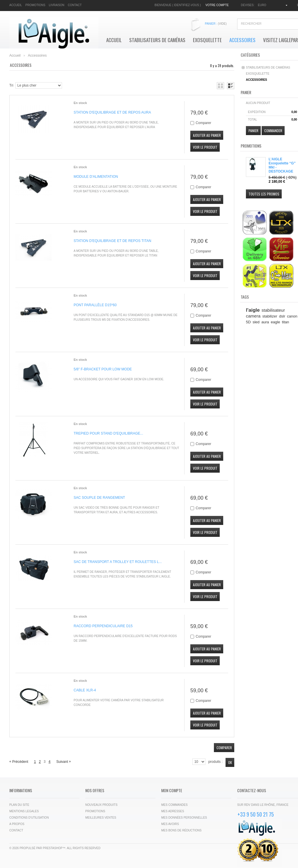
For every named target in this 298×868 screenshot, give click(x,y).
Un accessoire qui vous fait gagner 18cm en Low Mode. (119, 379)
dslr (282, 316)
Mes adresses (173, 811)
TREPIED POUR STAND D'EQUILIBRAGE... (108, 433)
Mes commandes (174, 805)
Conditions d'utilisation (29, 818)
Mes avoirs (170, 824)
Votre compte (217, 5)
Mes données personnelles (184, 818)
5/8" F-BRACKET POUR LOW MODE (103, 369)
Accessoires (242, 40)
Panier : (216, 24)
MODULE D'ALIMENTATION (96, 177)
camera (253, 316)
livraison (57, 5)
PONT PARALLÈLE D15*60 (95, 305)
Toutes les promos (264, 194)
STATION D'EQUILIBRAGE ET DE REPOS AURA (112, 112)
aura (265, 322)
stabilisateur (273, 310)
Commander (273, 131)
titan (286, 322)
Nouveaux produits (101, 805)
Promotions (251, 146)
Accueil (114, 40)
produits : (215, 762)
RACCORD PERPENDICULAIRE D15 (103, 626)
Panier (246, 92)
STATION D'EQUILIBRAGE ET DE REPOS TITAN (112, 241)
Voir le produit (205, 147)
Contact (16, 830)
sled (256, 322)
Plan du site (19, 805)
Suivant (63, 762)
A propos (17, 824)
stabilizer (270, 316)
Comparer (203, 123)
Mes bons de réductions (181, 830)
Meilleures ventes (101, 818)
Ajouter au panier (207, 135)
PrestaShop (53, 848)
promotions (35, 5)
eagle (276, 322)
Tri (11, 85)
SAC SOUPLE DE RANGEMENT (99, 498)
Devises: (248, 5)
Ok (230, 762)
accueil (16, 5)
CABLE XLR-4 (85, 690)
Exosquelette (207, 40)
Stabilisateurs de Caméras (157, 40)
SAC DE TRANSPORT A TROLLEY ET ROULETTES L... (118, 562)
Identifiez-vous (187, 5)
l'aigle (253, 310)
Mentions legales (24, 811)
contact (75, 5)
